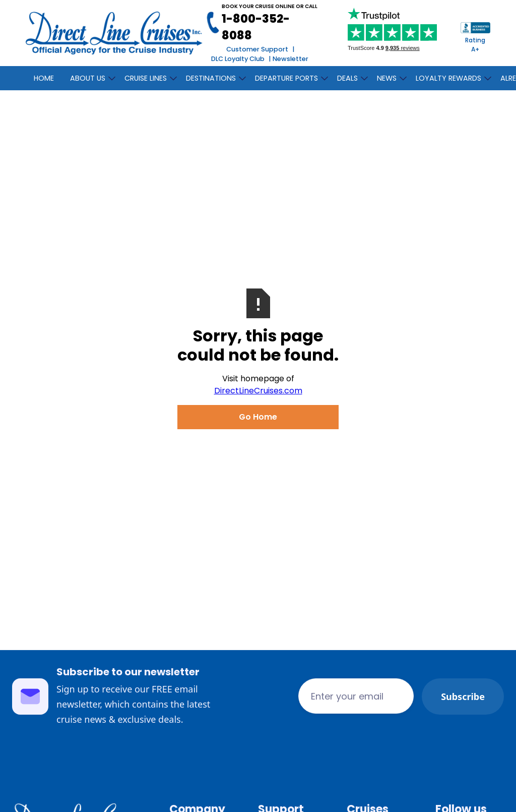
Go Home (258, 417)
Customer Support (257, 49)
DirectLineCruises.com (258, 391)
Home (44, 78)
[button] (89, 77)
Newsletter (291, 59)
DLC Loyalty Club (238, 59)
